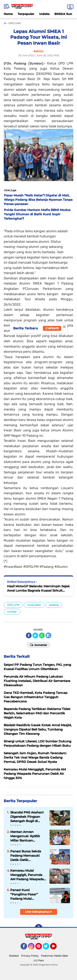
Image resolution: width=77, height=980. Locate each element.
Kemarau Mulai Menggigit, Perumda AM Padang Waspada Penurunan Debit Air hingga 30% (27, 875)
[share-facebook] (29, 635)
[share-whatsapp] (42, 635)
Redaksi (14, 956)
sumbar (12, 612)
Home (8, 14)
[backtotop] (39, 928)
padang (54, 605)
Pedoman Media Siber (55, 956)
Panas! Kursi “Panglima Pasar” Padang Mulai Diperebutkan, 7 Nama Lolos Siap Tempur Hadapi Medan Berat (28, 894)
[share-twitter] (35, 635)
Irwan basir (34, 605)
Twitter (48, 948)
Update (52, 328)
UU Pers (39, 960)
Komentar (38, 645)
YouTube (56, 948)
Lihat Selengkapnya (38, 912)
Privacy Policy (30, 956)
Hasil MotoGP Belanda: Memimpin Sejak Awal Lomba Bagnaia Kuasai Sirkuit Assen (38, 588)
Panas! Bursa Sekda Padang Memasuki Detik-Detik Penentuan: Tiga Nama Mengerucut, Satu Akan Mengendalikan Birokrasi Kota (28, 856)
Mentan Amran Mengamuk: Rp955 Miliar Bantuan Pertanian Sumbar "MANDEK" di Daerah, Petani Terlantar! (27, 836)
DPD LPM (13, 605)
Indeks (44, 14)
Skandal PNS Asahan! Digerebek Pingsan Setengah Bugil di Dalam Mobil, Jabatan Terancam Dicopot (27, 817)
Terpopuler (26, 14)
